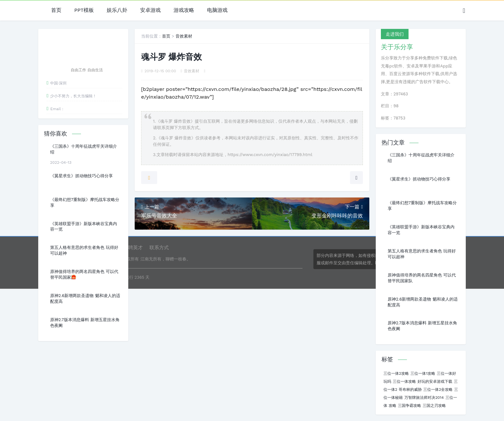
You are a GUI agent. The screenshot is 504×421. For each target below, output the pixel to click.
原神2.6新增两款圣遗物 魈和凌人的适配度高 (85, 298)
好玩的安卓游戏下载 (435, 382)
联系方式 (159, 248)
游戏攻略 (184, 10)
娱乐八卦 (117, 10)
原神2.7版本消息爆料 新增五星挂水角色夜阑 (85, 323)
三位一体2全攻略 (438, 390)
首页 (56, 10)
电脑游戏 (217, 10)
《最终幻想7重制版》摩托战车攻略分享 (85, 202)
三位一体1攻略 (423, 373)
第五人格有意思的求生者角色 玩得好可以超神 (84, 250)
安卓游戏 (150, 10)
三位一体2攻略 (396, 373)
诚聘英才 (133, 248)
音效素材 (184, 36)
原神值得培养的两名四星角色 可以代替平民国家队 (84, 274)
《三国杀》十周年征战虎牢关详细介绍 (84, 149)
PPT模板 (84, 10)
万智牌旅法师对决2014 (424, 398)
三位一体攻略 (404, 382)
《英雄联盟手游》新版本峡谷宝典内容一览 (84, 227)
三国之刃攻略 (434, 406)
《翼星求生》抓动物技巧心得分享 (81, 176)
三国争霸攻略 (410, 406)
